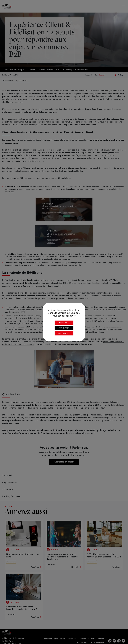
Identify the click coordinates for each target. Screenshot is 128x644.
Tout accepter (64, 322)
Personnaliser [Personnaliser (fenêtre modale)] (64, 333)
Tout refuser (64, 328)
